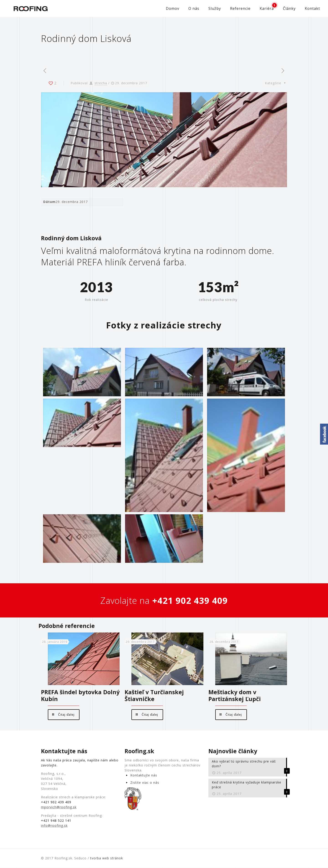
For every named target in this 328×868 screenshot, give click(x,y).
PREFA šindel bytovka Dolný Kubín (80, 695)
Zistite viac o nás (145, 783)
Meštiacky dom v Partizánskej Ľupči (235, 695)
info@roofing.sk (54, 826)
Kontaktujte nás (144, 775)
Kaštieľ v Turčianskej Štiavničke (154, 695)
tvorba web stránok (107, 858)
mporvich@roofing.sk (59, 807)
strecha (101, 83)
